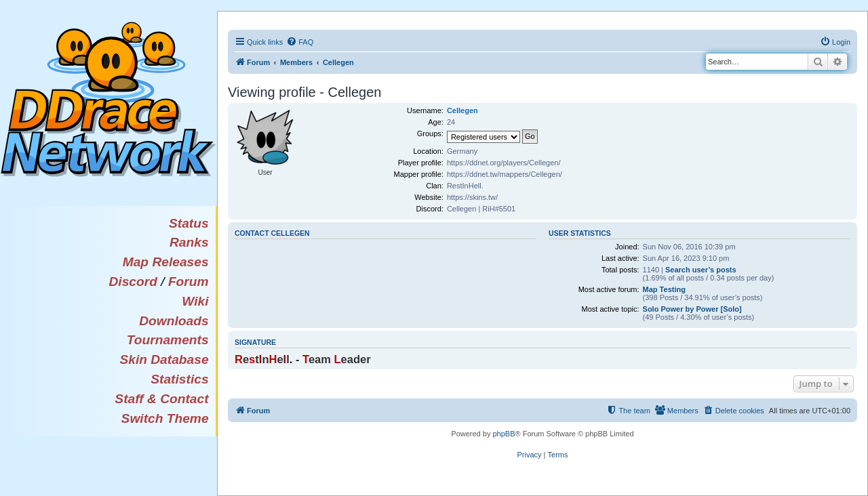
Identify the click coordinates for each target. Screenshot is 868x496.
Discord (133, 282)
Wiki (195, 301)
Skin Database (164, 359)
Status (189, 223)
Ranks (189, 242)
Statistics (179, 379)
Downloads (174, 321)
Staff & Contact (161, 399)
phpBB (504, 434)
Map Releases (166, 262)
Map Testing (664, 289)
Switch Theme (165, 418)
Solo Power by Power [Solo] (692, 309)
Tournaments (168, 340)
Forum (189, 282)
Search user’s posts (701, 270)
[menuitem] (300, 42)
